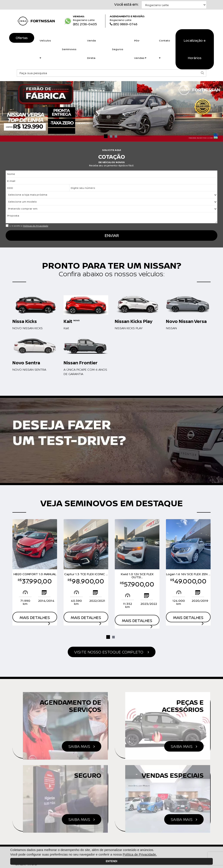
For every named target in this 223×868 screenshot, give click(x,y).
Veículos (45, 49)
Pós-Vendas (140, 49)
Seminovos (69, 49)
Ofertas (22, 38)
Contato (165, 49)
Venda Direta (91, 49)
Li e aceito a (29, 226)
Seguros (117, 49)
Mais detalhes (35, 619)
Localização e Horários (195, 49)
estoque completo (112, 652)
